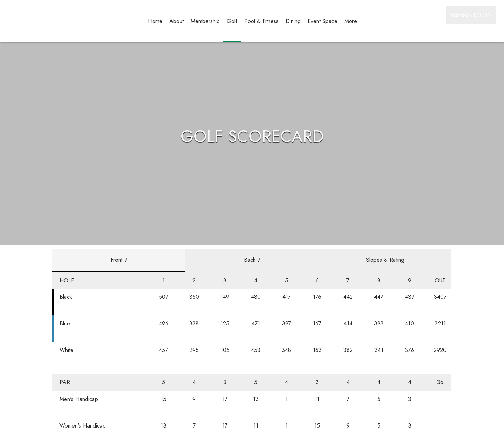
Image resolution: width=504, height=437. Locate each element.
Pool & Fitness (261, 21)
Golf (232, 21)
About (177, 21)
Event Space (323, 21)
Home (155, 21)
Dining (293, 21)
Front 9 (119, 276)
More (351, 21)
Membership (205, 21)
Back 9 (252, 276)
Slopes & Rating (385, 276)
